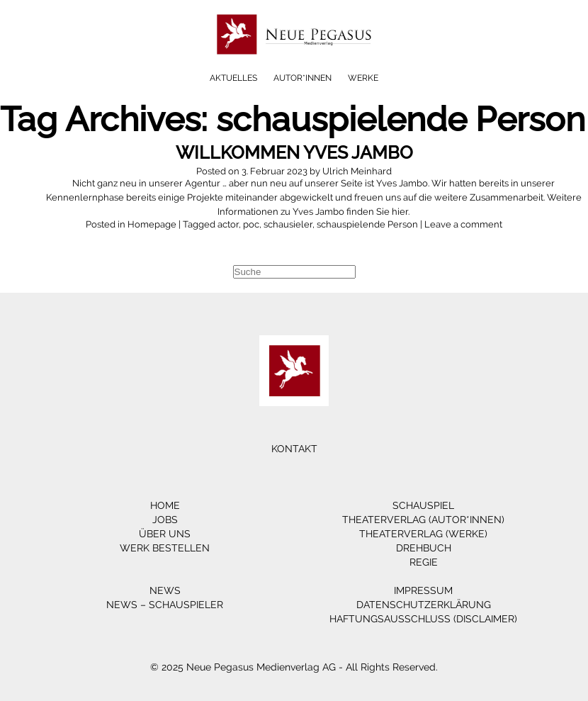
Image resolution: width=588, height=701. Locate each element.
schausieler (288, 224)
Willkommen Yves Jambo (294, 152)
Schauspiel (423, 505)
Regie (424, 562)
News (165, 590)
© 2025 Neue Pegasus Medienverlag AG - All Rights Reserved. (294, 667)
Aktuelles (233, 78)
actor (228, 224)
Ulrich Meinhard (357, 171)
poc (251, 224)
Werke (363, 78)
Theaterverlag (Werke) (423, 534)
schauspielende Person (367, 224)
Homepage (152, 224)
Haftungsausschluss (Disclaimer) (423, 619)
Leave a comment (463, 224)
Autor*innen (303, 78)
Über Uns (165, 534)
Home (165, 505)
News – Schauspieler (165, 605)
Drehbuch (424, 548)
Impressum (423, 590)
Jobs (165, 520)
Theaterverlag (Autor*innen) (423, 520)
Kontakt (294, 449)
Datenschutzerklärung (424, 605)
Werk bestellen (165, 548)
